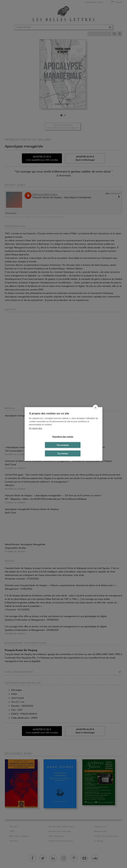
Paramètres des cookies (63, 437)
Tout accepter (63, 445)
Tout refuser (63, 453)
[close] (95, 408)
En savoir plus (36, 428)
